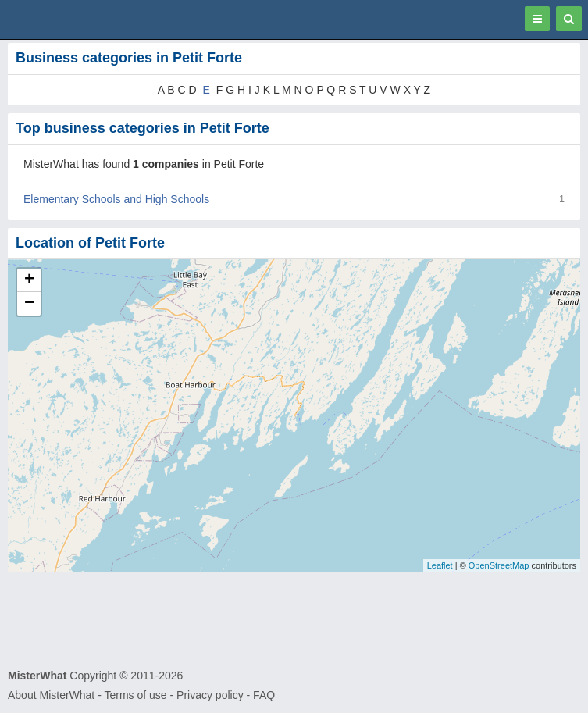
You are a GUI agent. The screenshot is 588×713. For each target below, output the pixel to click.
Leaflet (440, 565)
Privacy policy (210, 695)
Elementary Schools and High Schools (116, 199)
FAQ (264, 695)
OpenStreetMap (499, 565)
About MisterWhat (51, 695)
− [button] (29, 304)
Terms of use (135, 695)
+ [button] (29, 280)
